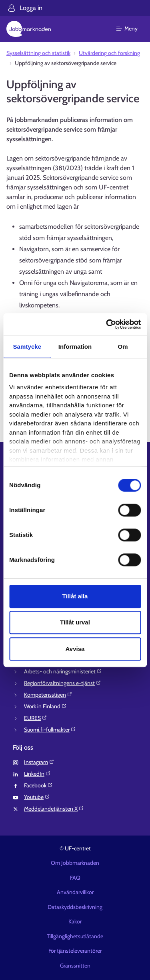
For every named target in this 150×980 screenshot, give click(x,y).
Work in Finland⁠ (45, 706)
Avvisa (75, 649)
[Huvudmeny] (132, 29)
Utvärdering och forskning (109, 53)
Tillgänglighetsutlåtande (75, 936)
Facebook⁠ (38, 785)
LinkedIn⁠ (37, 774)
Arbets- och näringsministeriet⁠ (63, 671)
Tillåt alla (75, 596)
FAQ (75, 878)
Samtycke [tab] (27, 347)
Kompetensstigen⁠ (48, 695)
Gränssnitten (75, 966)
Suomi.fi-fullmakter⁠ (50, 730)
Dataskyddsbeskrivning (75, 907)
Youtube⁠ (37, 797)
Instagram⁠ (39, 762)
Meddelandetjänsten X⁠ (54, 809)
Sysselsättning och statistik (38, 53)
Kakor (75, 921)
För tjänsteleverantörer (75, 951)
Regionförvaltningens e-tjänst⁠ (63, 683)
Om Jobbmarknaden (75, 863)
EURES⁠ (36, 718)
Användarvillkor (75, 892)
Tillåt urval (75, 622)
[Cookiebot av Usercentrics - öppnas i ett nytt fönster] (107, 324)
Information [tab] (75, 347)
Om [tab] (123, 347)
